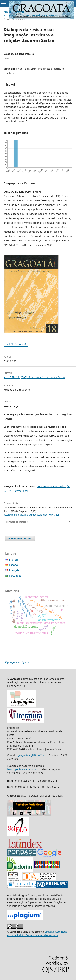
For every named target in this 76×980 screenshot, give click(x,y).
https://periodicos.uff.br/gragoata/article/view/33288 (32, 515)
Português (15, 576)
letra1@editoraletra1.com (22, 769)
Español (14, 565)
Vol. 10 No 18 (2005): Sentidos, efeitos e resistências (31, 15)
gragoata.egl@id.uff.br (31, 755)
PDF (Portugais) (17, 344)
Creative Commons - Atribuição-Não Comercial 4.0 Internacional (38, 933)
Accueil (7, 12)
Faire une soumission (20, 538)
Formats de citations (17, 522)
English (13, 560)
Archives (20, 12)
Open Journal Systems (18, 662)
